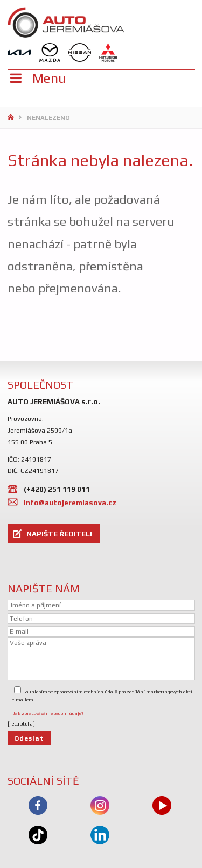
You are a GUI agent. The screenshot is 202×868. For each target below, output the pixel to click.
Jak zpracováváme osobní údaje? (48, 713)
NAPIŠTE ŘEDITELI (59, 534)
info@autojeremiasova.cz (70, 503)
